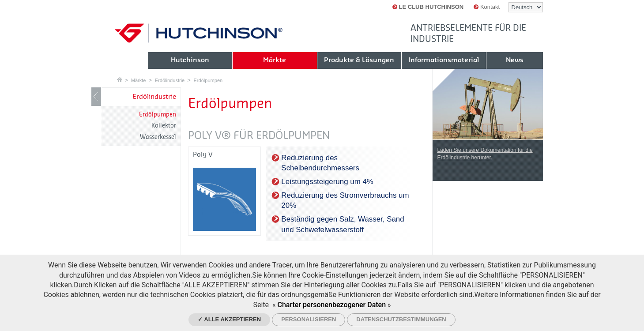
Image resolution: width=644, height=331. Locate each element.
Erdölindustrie (170, 80)
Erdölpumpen (208, 80)
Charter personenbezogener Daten (331, 305)
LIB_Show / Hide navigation (96, 97)
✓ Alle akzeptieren (229, 319)
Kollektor (164, 126)
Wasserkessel (158, 137)
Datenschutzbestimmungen (401, 319)
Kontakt (487, 7)
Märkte (139, 80)
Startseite (120, 80)
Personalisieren (309, 319)
